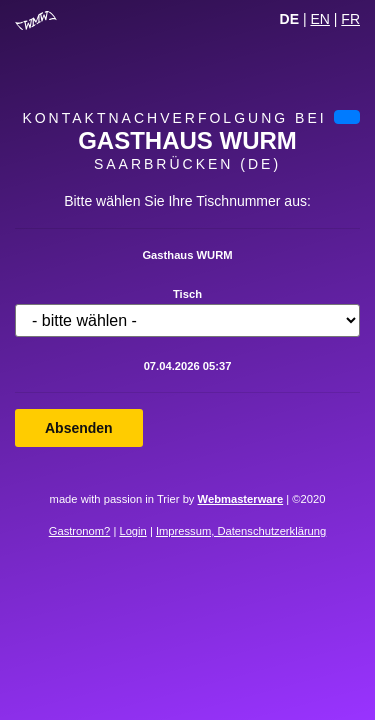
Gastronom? (80, 531)
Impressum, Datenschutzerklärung (241, 531)
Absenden (79, 428)
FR (350, 19)
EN (319, 19)
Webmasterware (241, 499)
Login (132, 531)
